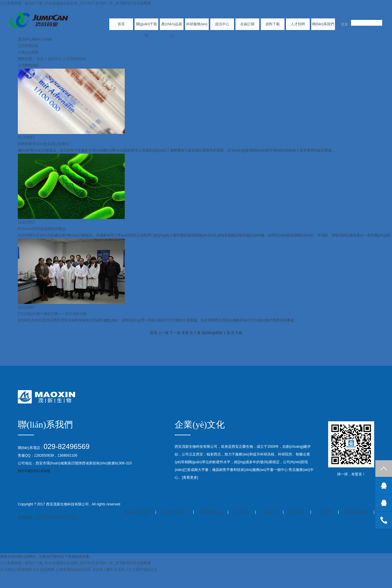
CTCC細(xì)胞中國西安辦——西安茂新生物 (52, 314)
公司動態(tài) (28, 46)
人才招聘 (298, 24)
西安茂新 (70, 517)
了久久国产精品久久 (141, 570)
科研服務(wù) (197, 24)
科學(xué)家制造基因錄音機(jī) (42, 229)
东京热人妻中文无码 (108, 570)
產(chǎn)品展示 (172, 30)
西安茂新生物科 (49, 517)
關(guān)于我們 (147, 30)
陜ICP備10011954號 (34, 471)
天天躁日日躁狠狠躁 (16, 570)
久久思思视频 (44, 570)
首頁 (121, 24)
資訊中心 (222, 24)
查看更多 (190, 477)
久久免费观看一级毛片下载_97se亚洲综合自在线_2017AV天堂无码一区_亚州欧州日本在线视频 (75, 3)
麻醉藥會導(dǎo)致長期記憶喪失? (44, 144)
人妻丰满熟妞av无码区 (73, 570)
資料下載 (273, 24)
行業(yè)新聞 (28, 52)
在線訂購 (247, 24)
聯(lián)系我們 (323, 24)
